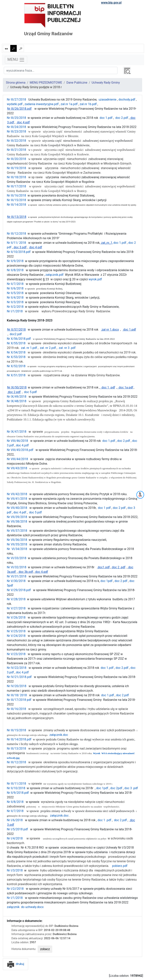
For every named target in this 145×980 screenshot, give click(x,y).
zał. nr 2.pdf (48, 348)
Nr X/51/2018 (16, 375)
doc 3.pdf (20, 247)
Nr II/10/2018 (16, 788)
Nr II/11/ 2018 (16, 243)
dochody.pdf (127, 100)
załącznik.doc (59, 735)
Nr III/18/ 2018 (17, 695)
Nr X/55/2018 (16, 343)
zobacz (45, 949)
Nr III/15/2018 (16, 200)
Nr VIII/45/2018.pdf (20, 450)
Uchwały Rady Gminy (106, 83)
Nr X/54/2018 (16, 352)
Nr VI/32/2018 (17, 567)
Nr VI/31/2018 (17, 576)
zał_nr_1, (107, 243)
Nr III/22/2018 (16, 141)
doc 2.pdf (121, 118)
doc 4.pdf (23, 122)
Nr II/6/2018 (15, 288)
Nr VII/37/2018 (17, 531)
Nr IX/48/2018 (17, 401)
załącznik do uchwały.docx (25, 907)
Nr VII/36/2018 (17, 540)
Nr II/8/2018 (15, 270)
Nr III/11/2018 (16, 784)
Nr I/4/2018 (15, 838)
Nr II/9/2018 (15, 261)
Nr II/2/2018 (15, 307)
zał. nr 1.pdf (29, 348)
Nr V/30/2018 (16, 581)
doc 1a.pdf (125, 387)
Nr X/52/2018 (16, 366)
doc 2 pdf (119, 508)
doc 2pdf (116, 788)
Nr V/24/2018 (16, 636)
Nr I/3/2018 (15, 870)
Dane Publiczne (77, 83)
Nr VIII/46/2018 (17, 441)
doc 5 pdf (35, 512)
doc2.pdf (15, 334)
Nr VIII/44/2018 (17, 459)
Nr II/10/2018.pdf (19, 252)
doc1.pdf (103, 567)
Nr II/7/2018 (15, 284)
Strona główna (16, 83)
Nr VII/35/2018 (17, 544)
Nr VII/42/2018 (17, 494)
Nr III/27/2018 (16, 100)
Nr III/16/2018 (16, 195)
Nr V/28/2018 (16, 599)
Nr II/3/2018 (15, 302)
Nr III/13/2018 (17, 217)
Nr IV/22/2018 (17, 668)
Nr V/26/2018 (16, 617)
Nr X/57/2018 (16, 330)
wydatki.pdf (15, 104)
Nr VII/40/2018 (17, 508)
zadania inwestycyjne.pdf (41, 104)
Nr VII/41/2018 (17, 499)
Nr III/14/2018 (16, 205)
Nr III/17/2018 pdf (19, 700)
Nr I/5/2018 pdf (17, 829)
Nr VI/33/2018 (17, 558)
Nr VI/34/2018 (17, 549)
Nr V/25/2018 (16, 631)
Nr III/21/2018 (16, 150)
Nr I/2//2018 (15, 889)
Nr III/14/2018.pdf (19, 739)
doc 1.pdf (106, 118)
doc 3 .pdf (131, 788)
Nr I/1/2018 (15, 311)
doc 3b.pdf (25, 572)
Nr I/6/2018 (15, 820)
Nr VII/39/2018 (17, 517)
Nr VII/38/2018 (17, 522)
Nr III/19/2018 (16, 168)
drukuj (15, 964)
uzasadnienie (107, 100)
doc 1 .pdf (107, 387)
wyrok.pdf (95, 279)
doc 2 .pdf (118, 567)
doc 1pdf (107, 581)
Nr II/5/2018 (15, 293)
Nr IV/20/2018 (17, 686)
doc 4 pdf (35, 247)
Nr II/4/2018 (15, 298)
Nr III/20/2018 (16, 159)
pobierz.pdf (119, 866)
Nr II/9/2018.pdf (18, 793)
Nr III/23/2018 (16, 131)
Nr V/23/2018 (16, 654)
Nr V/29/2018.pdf (19, 590)
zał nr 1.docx (110, 330)
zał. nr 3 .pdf (67, 348)
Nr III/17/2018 (16, 186)
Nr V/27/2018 (16, 608)
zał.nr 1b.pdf (88, 104)
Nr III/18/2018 (16, 177)
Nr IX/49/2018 (17, 397)
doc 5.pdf (30, 392)
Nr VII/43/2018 (17, 468)
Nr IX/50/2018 (17, 387)
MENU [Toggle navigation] (16, 60)
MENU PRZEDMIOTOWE (46, 83)
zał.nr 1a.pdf (69, 104)
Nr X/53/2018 (16, 357)
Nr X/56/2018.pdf (19, 339)
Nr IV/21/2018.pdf (19, 677)
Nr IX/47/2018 (17, 432)
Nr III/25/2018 (16, 118)
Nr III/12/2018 (16, 234)
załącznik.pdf (54, 275)
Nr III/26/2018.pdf (19, 109)
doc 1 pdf (104, 508)
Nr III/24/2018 (16, 127)
